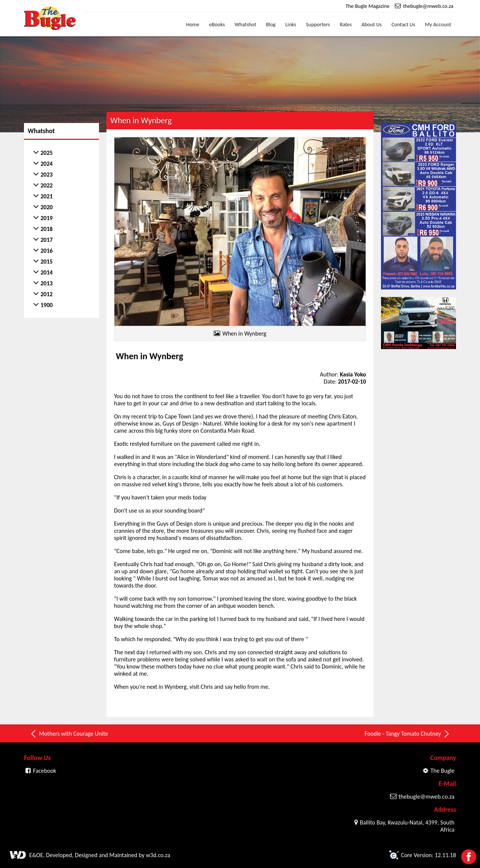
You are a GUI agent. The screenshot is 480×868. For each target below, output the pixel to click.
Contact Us (403, 24)
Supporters (318, 24)
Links (291, 24)
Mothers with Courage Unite (69, 734)
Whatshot (246, 24)
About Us (372, 24)
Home (193, 24)
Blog (271, 24)
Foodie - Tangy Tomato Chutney (407, 734)
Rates (346, 24)
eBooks (217, 24)
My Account (438, 24)
